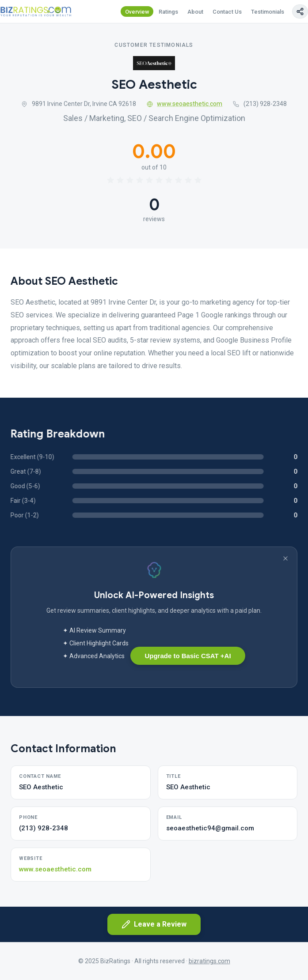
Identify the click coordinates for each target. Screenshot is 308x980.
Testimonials (268, 12)
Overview (137, 12)
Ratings (168, 12)
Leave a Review (154, 924)
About (195, 12)
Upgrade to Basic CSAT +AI (188, 656)
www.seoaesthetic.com (185, 104)
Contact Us (227, 12)
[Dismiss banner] (285, 558)
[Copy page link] (300, 11)
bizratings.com (209, 961)
